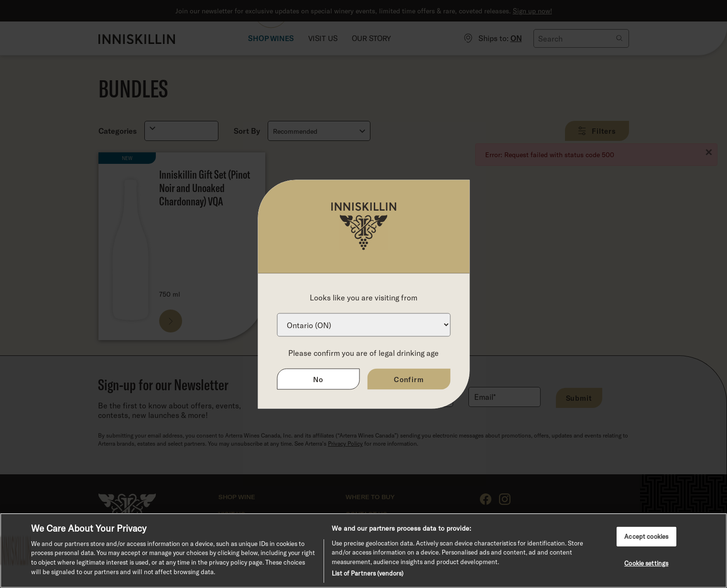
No (318, 379)
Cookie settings (646, 563)
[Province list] (363, 325)
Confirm (409, 379)
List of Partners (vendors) (368, 573)
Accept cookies (646, 536)
